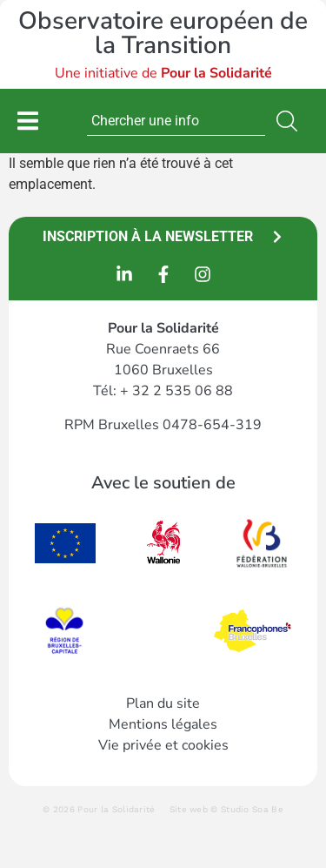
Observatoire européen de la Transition (163, 33)
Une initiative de (163, 73)
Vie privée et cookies (163, 745)
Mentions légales (163, 724)
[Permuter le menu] (28, 121)
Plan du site (163, 703)
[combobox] (176, 121)
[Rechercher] (290, 121)
